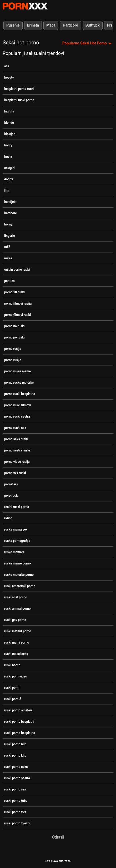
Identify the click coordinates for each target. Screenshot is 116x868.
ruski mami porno (17, 643)
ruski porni (12, 688)
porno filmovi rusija (18, 304)
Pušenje (13, 25)
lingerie (9, 236)
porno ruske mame (17, 371)
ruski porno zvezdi (17, 823)
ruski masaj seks (16, 654)
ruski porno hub (15, 744)
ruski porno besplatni (19, 722)
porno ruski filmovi (17, 405)
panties (9, 281)
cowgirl (9, 168)
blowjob (10, 134)
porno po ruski (14, 337)
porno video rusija (17, 462)
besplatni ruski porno (19, 100)
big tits (9, 111)
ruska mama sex (16, 530)
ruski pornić (13, 699)
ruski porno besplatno (20, 733)
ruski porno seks (16, 767)
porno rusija (13, 349)
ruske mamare (14, 552)
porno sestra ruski (17, 450)
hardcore (11, 213)
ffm (7, 191)
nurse (8, 258)
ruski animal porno (17, 609)
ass (7, 66)
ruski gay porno (15, 620)
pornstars (11, 484)
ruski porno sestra (17, 778)
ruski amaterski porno (20, 586)
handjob (10, 202)
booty (8, 145)
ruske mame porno (17, 563)
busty (8, 157)
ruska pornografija (17, 541)
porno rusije (13, 360)
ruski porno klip (15, 756)
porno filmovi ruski (17, 315)
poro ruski (11, 496)
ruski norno (12, 665)
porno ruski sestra (17, 417)
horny (8, 224)
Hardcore (70, 25)
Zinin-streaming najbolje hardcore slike (25, 6)
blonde (9, 123)
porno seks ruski (16, 439)
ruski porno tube (16, 801)
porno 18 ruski (14, 292)
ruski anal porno (16, 597)
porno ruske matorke (19, 383)
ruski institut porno (18, 631)
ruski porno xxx (15, 812)
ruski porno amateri (18, 710)
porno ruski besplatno (20, 394)
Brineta (33, 25)
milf (7, 247)
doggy (9, 179)
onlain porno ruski (17, 270)
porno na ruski (14, 326)
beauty (9, 78)
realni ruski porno (17, 507)
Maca (51, 25)
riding (8, 518)
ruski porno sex (15, 789)
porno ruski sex (15, 428)
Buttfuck (93, 25)
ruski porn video (16, 676)
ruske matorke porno (19, 575)
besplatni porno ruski (19, 89)
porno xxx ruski (15, 473)
